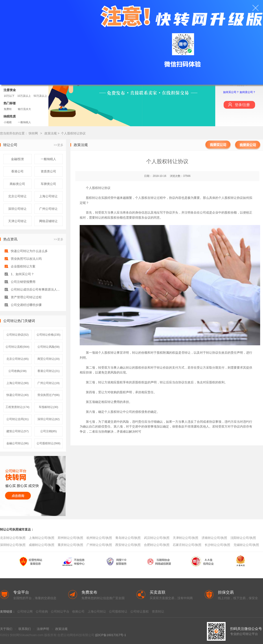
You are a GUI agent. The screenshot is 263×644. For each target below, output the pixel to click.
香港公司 (17, 171)
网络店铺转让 (48, 221)
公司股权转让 (118, 611)
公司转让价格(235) (48, 335)
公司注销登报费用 (23, 282)
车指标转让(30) (48, 407)
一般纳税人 (24, 122)
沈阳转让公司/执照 (243, 538)
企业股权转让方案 (23, 266)
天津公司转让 (17, 221)
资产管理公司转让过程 (26, 297)
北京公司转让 (17, 196)
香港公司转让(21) (49, 371)
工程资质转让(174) (17, 407)
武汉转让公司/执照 (157, 538)
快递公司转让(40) (17, 395)
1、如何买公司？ (22, 274)
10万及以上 (24, 96)
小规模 (8, 122)
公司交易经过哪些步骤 (26, 305)
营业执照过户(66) (49, 395)
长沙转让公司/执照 (217, 545)
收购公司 (78, 611)
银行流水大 (24, 109)
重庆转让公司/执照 (70, 545)
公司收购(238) (17, 371)
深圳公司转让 (17, 209)
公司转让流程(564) (17, 347)
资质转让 (158, 611)
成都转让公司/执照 (42, 545)
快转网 (33, 133)
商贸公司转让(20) (49, 359)
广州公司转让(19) (49, 383)
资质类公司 (48, 171)
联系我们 (25, 629)
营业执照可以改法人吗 (26, 259)
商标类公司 (17, 184)
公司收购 (42, 611)
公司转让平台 (60, 611)
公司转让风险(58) (49, 347)
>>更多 (59, 145)
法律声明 (43, 629)
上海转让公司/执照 (42, 538)
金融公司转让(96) (17, 443)
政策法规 (51, 133)
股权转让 (110, 353)
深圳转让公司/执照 (13, 545)
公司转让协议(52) (17, 335)
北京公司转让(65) (17, 359)
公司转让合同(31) (17, 419)
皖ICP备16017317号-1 (111, 635)
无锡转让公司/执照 (246, 545)
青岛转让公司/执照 (128, 538)
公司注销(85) (49, 431)
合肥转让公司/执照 (157, 545)
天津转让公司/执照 (186, 538)
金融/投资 (18, 159)
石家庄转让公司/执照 (187, 545)
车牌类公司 (48, 184)
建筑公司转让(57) (17, 431)
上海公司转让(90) (17, 383)
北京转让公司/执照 (13, 538)
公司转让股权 (140, 611)
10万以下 (9, 96)
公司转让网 (25, 611)
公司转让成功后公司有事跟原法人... (35, 289)
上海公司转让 (48, 196)
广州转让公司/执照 (99, 545)
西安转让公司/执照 (128, 545)
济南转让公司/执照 (214, 538)
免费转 (8, 109)
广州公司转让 (48, 209)
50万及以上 (40, 96)
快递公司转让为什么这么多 (29, 251)
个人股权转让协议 (73, 133)
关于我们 (6, 629)
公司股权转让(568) (48, 443)
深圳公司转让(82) (49, 419)
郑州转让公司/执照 (70, 538)
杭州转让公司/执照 (99, 538)
